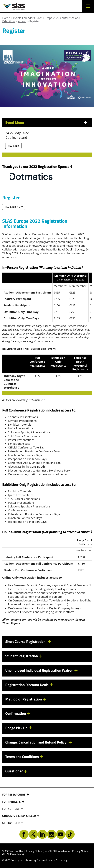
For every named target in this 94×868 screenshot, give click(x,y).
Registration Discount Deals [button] (27, 685)
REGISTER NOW (14, 207)
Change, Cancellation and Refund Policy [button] (36, 742)
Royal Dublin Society (71, 249)
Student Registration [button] (22, 656)
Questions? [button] (14, 771)
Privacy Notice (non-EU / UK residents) (48, 851)
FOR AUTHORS (11, 809)
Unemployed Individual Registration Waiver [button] (39, 670)
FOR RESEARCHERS (14, 795)
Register (13, 146)
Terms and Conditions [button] (22, 757)
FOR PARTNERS (12, 802)
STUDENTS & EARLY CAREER (19, 816)
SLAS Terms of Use (13, 851)
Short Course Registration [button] (26, 641)
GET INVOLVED (11, 823)
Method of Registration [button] (24, 699)
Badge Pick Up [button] (16, 728)
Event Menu (15, 122)
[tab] (47, 642)
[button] (88, 6)
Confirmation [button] (16, 713)
